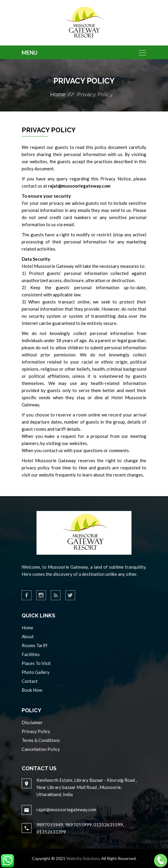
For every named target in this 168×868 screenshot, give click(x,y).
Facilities (31, 654)
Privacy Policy (36, 731)
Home (58, 94)
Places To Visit (36, 663)
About (28, 636)
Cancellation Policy (41, 749)
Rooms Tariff (35, 645)
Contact (30, 681)
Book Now (32, 690)
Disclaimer (32, 722)
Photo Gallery (36, 672)
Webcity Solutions (83, 858)
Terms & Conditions (41, 740)
